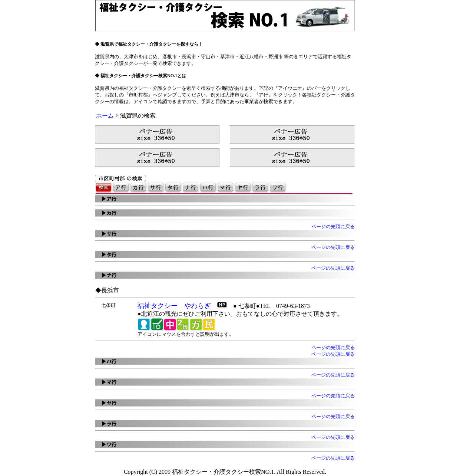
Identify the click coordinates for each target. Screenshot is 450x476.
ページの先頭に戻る (333, 226)
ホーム (105, 116)
